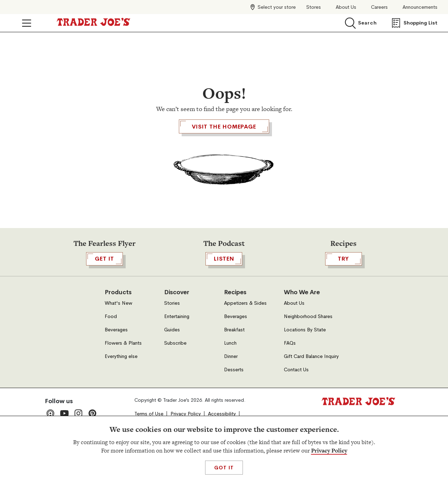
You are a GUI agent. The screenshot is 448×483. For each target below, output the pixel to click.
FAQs (290, 383)
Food (111, 357)
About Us (346, 7)
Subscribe (175, 383)
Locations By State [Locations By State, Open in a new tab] (305, 370)
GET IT (104, 299)
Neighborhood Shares (308, 357)
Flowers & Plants (123, 383)
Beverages (116, 370)
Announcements (420, 7)
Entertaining (177, 357)
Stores (314, 7)
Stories (172, 343)
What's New (118, 343)
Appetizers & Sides (245, 343)
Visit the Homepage (224, 167)
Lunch (230, 383)
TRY (344, 299)
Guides (172, 370)
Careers (379, 7)
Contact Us (296, 410)
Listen (224, 299)
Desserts (234, 410)
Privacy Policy (329, 451)
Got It (224, 468)
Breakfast (234, 370)
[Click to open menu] (27, 23)
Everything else (121, 397)
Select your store (277, 7)
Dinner (231, 397)
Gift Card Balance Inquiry (311, 397)
